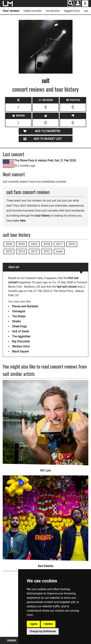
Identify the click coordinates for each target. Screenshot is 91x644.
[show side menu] (85, 3)
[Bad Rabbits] (45, 516)
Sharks (16, 321)
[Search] (70, 3)
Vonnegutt (19, 311)
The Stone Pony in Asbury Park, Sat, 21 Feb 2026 (45, 160)
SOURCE (46, 22)
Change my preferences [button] (43, 631)
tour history (43, 216)
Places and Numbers (25, 306)
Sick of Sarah (21, 331)
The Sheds (19, 316)
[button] (78, 4)
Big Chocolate (21, 341)
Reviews (12, 640)
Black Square (20, 351)
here (23, 221)
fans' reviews (11, 11)
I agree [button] (33, 624)
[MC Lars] (45, 423)
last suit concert (67, 287)
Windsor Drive (21, 346)
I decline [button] (48, 624)
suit (45, 80)
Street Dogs (19, 326)
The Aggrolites (21, 336)
